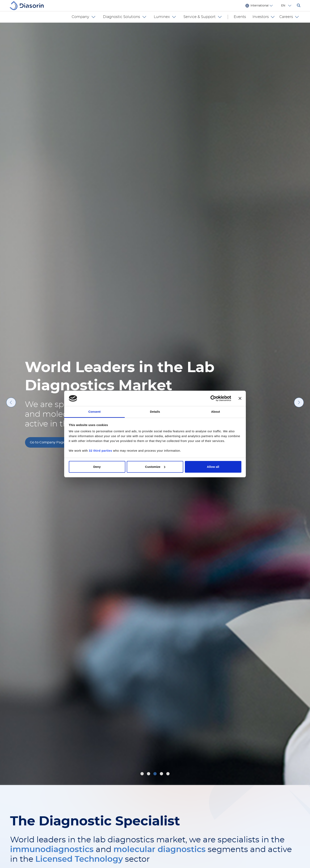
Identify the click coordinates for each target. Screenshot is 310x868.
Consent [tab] (95, 412)
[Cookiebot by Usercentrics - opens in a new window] (213, 398)
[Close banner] (240, 398)
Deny (97, 467)
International (260, 6)
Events (240, 17)
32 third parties (101, 451)
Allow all (213, 467)
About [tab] (216, 412)
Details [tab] (155, 412)
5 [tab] (168, 774)
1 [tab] (142, 774)
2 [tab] (149, 774)
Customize (155, 467)
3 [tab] (156, 774)
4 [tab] (162, 774)
